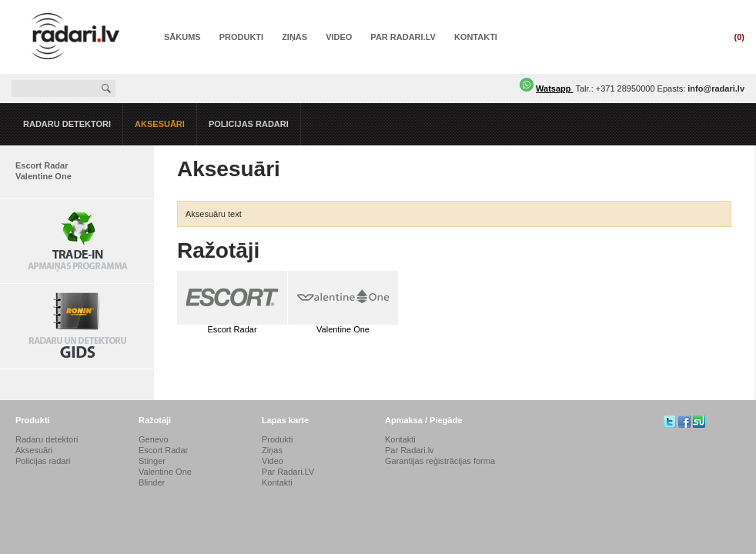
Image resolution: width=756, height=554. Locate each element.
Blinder (152, 482)
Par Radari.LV (403, 37)
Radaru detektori (67, 124)
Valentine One (43, 176)
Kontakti (476, 37)
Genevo (154, 439)
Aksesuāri (160, 124)
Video (339, 37)
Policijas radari (249, 124)
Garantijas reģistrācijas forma (440, 461)
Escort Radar (42, 165)
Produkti (241, 37)
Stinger (152, 461)
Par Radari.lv (410, 450)
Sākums (182, 37)
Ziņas (294, 37)
